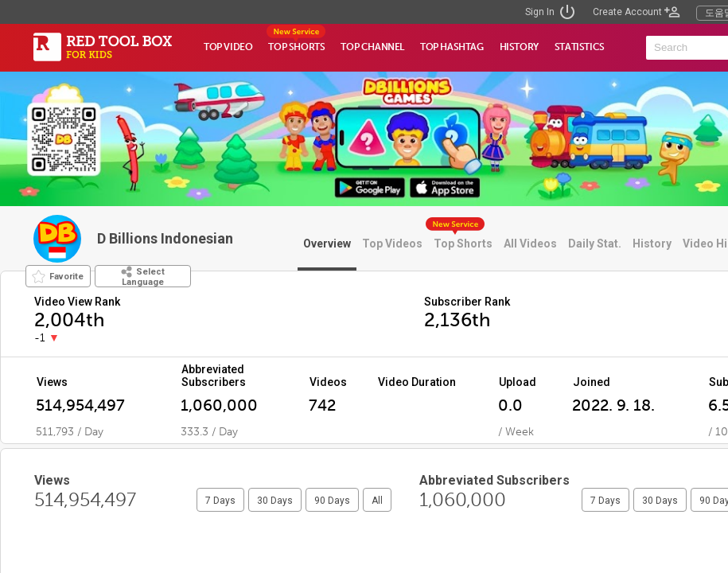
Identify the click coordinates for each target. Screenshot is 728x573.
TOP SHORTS (296, 47)
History (652, 244)
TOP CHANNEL (372, 47)
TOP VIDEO (228, 47)
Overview (327, 244)
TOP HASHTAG (452, 47)
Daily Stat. (595, 244)
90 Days (332, 501)
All (377, 501)
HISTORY (519, 47)
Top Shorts (463, 244)
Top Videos (392, 244)
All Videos (530, 244)
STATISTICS (580, 47)
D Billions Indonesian (165, 238)
